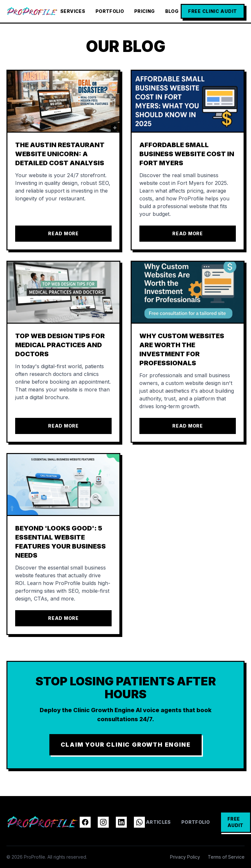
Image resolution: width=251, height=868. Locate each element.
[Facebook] (85, 822)
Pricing (144, 11)
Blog (172, 11)
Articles (158, 822)
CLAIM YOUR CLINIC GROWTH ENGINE (126, 745)
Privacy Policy (185, 857)
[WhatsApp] (139, 822)
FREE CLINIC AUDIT (213, 11)
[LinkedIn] (121, 822)
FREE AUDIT (236, 822)
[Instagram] (103, 822)
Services (73, 11)
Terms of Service (226, 857)
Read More (63, 233)
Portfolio (110, 11)
